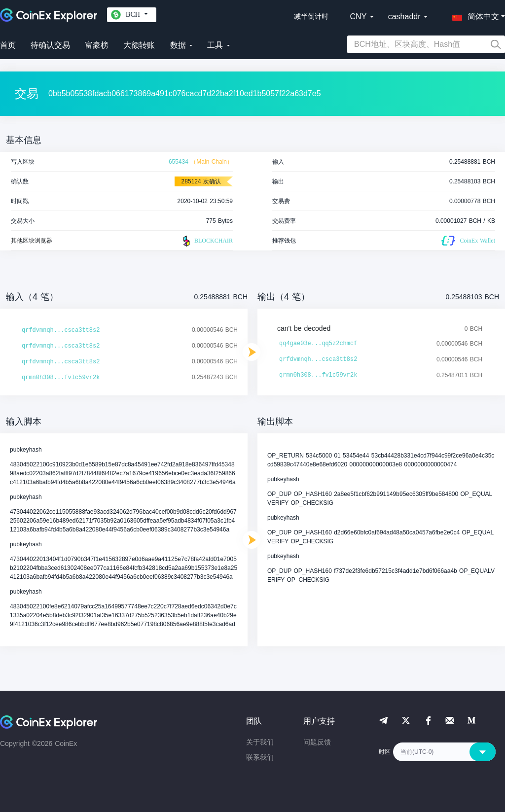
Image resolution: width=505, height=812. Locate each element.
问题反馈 (317, 742)
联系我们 (260, 757)
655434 (179, 162)
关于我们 (260, 742)
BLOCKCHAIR (207, 241)
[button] (473, 15)
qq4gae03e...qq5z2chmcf (318, 344)
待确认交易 (50, 45)
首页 (8, 45)
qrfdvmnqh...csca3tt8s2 (61, 330)
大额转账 (139, 45)
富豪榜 (97, 45)
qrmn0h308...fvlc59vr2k (61, 378)
